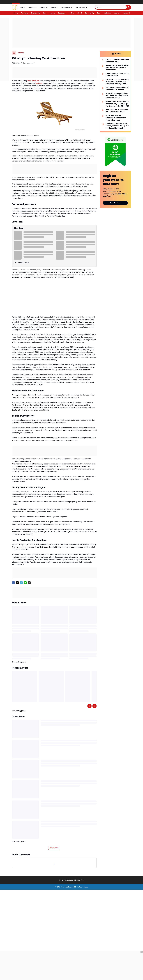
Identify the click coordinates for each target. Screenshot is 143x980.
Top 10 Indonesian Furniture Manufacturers (117, 61)
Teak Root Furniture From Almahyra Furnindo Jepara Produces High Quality (117, 126)
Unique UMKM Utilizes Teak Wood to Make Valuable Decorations (117, 68)
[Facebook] (13, 583)
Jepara (54, 7)
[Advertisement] (71, 33)
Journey (117, 13)
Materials (107, 13)
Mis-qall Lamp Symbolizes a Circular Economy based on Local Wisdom (117, 96)
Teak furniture (33, 81)
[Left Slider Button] (89, 706)
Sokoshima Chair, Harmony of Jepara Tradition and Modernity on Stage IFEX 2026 (117, 82)
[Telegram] (21, 583)
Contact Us (69, 880)
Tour (99, 13)
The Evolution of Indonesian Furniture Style (117, 75)
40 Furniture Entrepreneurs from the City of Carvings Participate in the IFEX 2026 (117, 104)
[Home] (14, 53)
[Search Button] (129, 7)
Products (32, 7)
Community (67, 7)
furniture (39, 83)
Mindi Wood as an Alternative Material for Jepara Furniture (116, 118)
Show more (54, 848)
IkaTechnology (82, 887)
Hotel (80, 13)
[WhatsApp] (25, 583)
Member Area (79, 880)
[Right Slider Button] (129, 13)
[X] (17, 583)
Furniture (25, 13)
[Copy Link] (29, 583)
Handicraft (35, 13)
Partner (44, 7)
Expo (45, 13)
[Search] (111, 7)
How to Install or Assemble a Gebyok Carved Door (117, 111)
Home (23, 7)
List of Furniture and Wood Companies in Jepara (117, 89)
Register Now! (115, 203)
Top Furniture (81, 7)
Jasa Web (64, 887)
